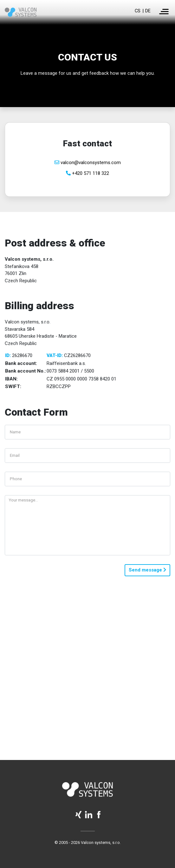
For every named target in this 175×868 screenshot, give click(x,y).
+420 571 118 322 (87, 173)
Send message (147, 570)
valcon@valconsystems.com (88, 163)
